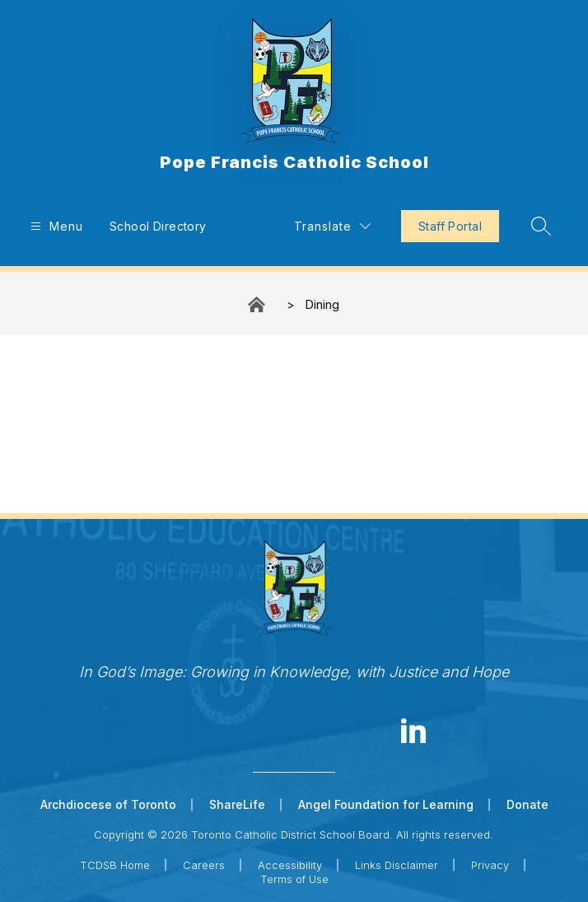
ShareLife (237, 804)
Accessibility (290, 865)
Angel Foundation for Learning (386, 804)
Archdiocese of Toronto (108, 804)
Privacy (490, 865)
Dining (322, 304)
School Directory (158, 226)
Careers (204, 865)
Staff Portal (450, 226)
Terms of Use (294, 879)
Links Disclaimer (397, 865)
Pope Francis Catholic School (258, 304)
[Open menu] (55, 226)
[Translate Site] (332, 226)
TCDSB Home (115, 865)
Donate (527, 804)
